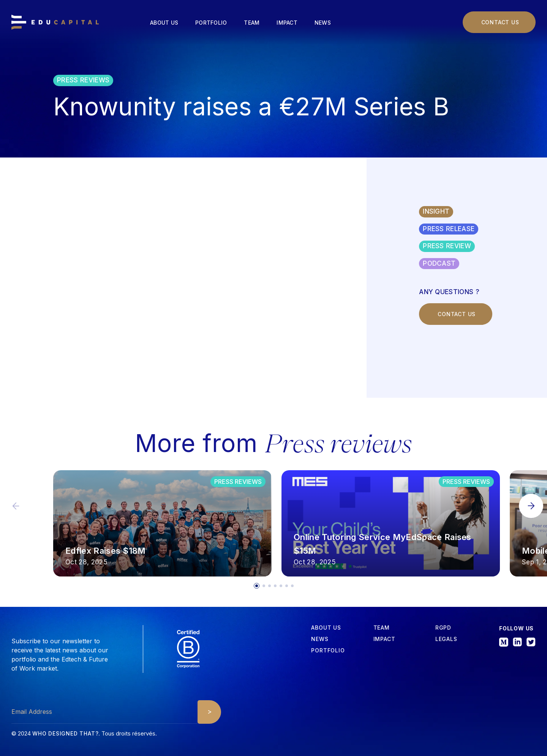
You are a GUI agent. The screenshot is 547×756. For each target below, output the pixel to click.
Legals (446, 639)
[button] (531, 506)
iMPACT (384, 639)
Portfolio (211, 23)
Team (252, 23)
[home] (55, 22)
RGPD (443, 628)
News (323, 23)
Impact (287, 23)
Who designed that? (65, 733)
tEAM (382, 628)
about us (326, 628)
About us (164, 23)
